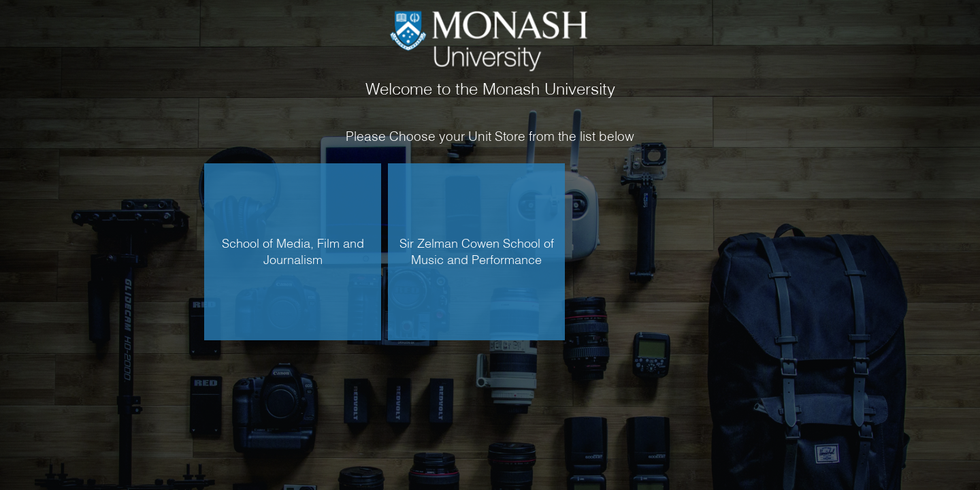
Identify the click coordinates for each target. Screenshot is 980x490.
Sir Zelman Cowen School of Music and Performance (477, 251)
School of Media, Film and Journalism (293, 251)
